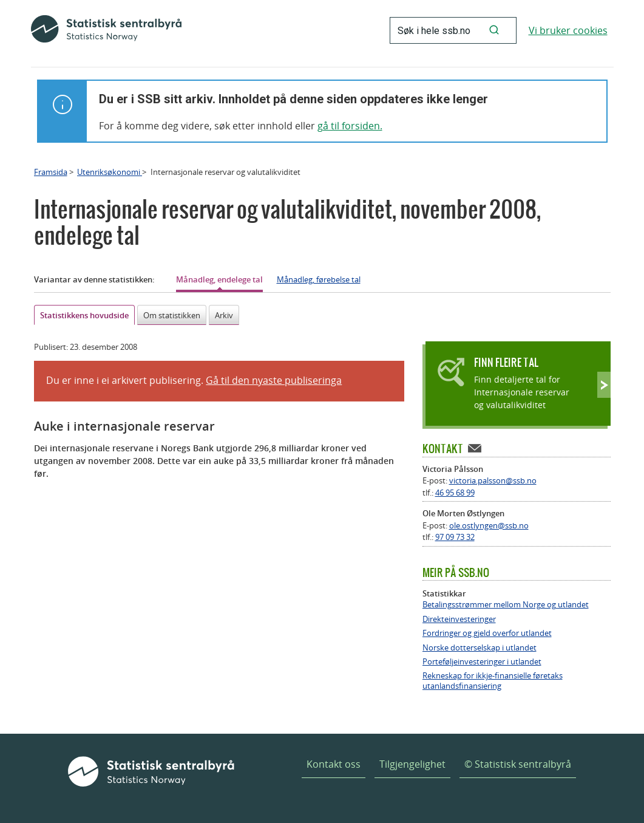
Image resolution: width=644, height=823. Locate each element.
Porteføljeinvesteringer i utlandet (482, 662)
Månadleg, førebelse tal (319, 279)
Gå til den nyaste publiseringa (274, 380)
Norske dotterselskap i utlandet (480, 648)
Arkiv (224, 315)
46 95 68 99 (455, 493)
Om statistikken (172, 315)
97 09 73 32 (455, 537)
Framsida (51, 172)
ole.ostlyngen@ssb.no (489, 525)
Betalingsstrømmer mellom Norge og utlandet (506, 605)
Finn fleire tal (506, 362)
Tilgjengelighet (412, 764)
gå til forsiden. (350, 126)
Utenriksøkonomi (110, 172)
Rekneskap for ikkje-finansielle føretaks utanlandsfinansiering (493, 681)
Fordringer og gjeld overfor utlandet (487, 633)
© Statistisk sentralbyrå (518, 764)
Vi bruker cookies (568, 30)
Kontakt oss (334, 764)
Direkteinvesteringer (459, 619)
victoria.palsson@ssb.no (493, 480)
